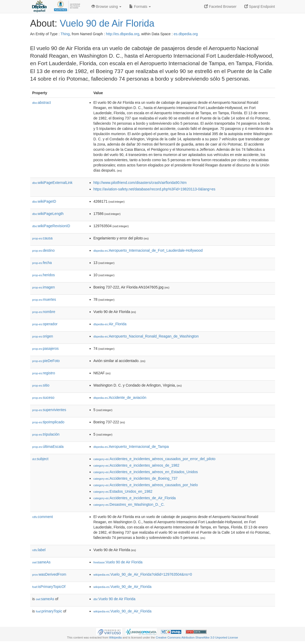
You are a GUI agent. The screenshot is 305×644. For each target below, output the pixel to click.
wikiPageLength (48, 214)
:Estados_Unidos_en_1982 (123, 491)
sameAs (41, 562)
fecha (42, 263)
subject (40, 459)
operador (45, 324)
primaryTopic (49, 611)
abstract (42, 103)
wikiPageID (44, 201)
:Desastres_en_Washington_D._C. (129, 504)
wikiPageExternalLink (52, 183)
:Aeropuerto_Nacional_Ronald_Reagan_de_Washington (146, 336)
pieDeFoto (46, 361)
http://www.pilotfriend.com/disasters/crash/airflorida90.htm (140, 183)
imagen (44, 287)
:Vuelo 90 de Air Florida (118, 562)
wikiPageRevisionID (51, 226)
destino (43, 250)
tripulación (46, 434)
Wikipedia (116, 637)
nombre (44, 312)
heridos (44, 275)
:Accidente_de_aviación (120, 398)
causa (42, 238)
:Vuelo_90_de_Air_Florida (123, 587)
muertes (44, 299)
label (39, 550)
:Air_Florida (110, 324)
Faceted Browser (220, 7)
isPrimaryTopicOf (49, 587)
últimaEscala (48, 447)
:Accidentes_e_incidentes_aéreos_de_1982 (136, 465)
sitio (41, 385)
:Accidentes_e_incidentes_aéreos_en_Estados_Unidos (146, 472)
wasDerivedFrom (49, 574)
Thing (65, 34)
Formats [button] (140, 7)
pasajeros (46, 348)
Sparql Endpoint (260, 7)
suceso (43, 398)
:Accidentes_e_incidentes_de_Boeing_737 (136, 478)
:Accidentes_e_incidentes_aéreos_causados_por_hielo (146, 485)
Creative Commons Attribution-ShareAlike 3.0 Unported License (197, 637)
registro (44, 373)
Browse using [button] (107, 7)
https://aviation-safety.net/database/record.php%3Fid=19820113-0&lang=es (154, 189)
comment (43, 517)
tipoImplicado (48, 422)
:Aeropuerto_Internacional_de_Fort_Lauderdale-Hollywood (148, 250)
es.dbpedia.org (186, 34)
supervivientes (49, 410)
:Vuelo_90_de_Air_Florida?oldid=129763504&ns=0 (143, 574)
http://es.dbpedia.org (123, 34)
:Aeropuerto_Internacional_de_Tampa (131, 447)
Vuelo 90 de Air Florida (107, 23)
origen (43, 336)
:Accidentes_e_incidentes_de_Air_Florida (135, 498)
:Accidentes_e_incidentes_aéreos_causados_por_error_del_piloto (155, 459)
